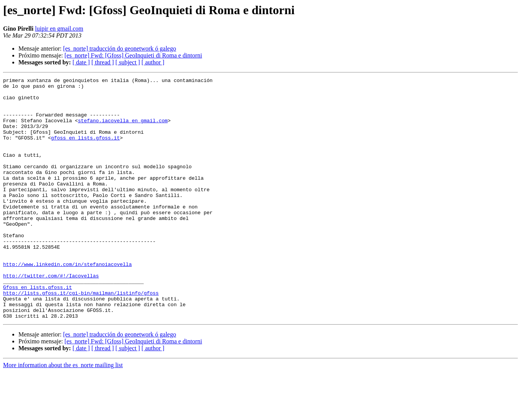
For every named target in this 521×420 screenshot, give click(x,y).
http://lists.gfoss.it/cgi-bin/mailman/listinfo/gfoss (81, 336)
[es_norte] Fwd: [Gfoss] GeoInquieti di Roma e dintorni (133, 55)
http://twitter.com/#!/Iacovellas (51, 316)
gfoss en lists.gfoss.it (85, 150)
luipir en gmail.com (59, 29)
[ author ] (153, 62)
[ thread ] (103, 62)
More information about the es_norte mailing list (63, 413)
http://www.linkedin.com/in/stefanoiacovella (67, 302)
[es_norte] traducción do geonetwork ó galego (120, 48)
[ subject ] (128, 62)
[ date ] (81, 62)
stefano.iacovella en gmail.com (123, 130)
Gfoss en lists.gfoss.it (37, 330)
